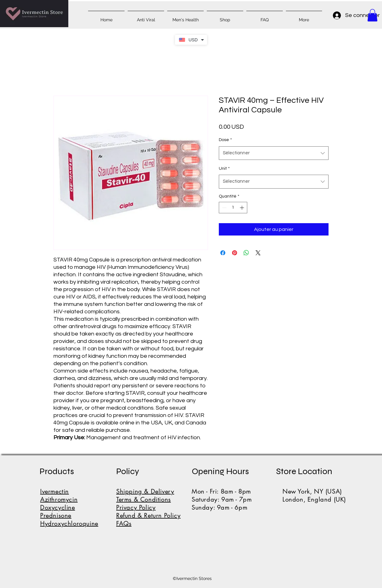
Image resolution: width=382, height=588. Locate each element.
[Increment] (242, 208)
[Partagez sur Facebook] (223, 253)
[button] (372, 15)
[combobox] (274, 153)
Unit (224, 169)
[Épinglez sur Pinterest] (235, 253)
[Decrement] (224, 208)
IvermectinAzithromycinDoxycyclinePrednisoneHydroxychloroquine (69, 507)
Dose (225, 140)
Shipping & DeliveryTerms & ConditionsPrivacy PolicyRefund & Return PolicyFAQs (148, 507)
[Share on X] (258, 253)
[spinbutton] (233, 208)
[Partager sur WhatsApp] (246, 253)
